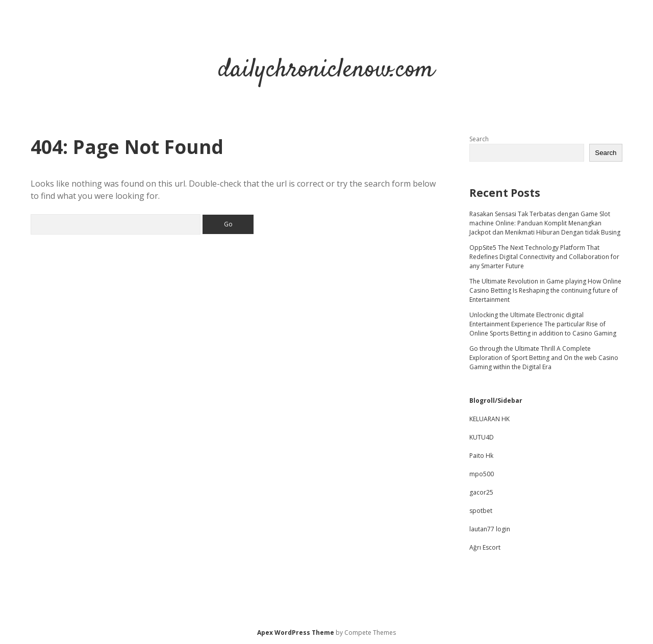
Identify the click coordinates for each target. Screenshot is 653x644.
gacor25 (481, 492)
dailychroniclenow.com (326, 70)
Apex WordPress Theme (296, 633)
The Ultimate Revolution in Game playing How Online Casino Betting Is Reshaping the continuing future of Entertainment (545, 290)
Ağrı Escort (485, 547)
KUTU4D (482, 437)
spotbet (481, 511)
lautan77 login (490, 529)
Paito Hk (481, 456)
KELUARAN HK (489, 419)
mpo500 (482, 474)
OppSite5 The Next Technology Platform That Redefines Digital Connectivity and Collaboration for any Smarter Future (544, 257)
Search (479, 139)
